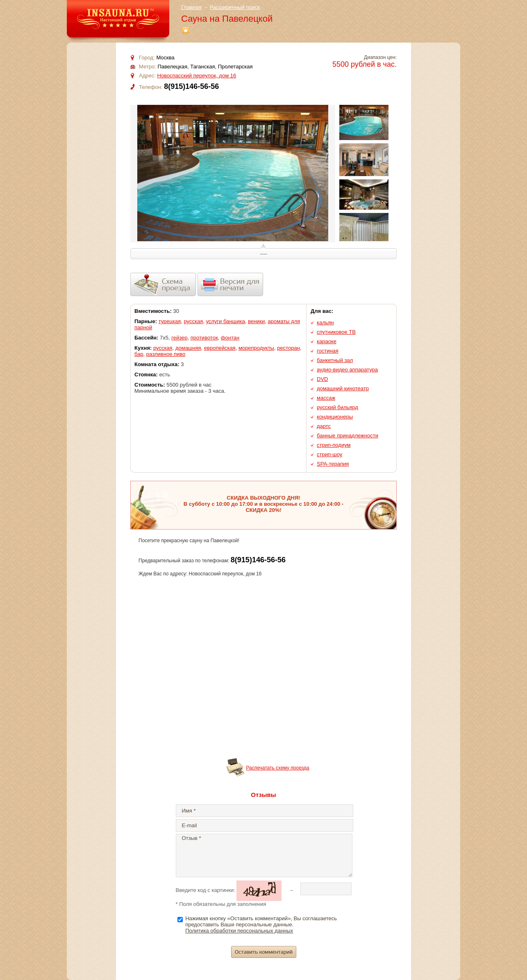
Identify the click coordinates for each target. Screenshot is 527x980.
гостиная (328, 351)
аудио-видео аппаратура (347, 370)
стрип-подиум (334, 445)
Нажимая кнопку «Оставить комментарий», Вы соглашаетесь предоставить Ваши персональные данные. (261, 925)
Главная (191, 7)
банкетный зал (335, 360)
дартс (324, 426)
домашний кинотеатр (343, 388)
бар (139, 354)
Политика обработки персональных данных (239, 931)
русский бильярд (337, 407)
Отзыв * (264, 856)
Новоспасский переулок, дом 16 (196, 76)
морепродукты (256, 348)
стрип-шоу (329, 454)
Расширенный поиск (235, 7)
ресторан (288, 348)
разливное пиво (166, 354)
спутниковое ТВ (336, 332)
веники (256, 321)
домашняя (188, 348)
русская (194, 321)
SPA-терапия (333, 464)
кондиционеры (335, 417)
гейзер (179, 338)
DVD (322, 379)
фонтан (230, 338)
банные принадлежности (348, 436)
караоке (327, 341)
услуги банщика (225, 321)
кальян (325, 323)
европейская (220, 348)
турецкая (170, 321)
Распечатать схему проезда (278, 768)
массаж (326, 398)
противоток (204, 338)
